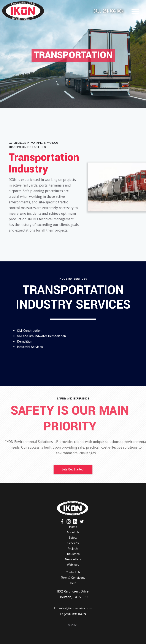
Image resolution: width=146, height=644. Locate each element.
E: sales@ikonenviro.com (73, 608)
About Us (73, 532)
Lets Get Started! (73, 469)
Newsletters (73, 559)
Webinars (73, 565)
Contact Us (73, 572)
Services (73, 543)
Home (73, 527)
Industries (73, 554)
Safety (73, 538)
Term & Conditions (73, 578)
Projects (73, 548)
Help (73, 583)
